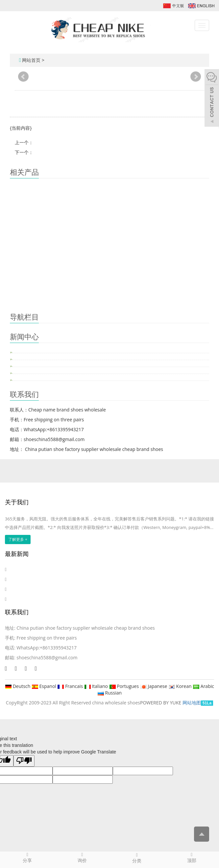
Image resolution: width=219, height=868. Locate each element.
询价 (82, 857)
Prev (23, 77)
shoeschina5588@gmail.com (47, 658)
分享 (27, 857)
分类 (137, 858)
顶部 (192, 857)
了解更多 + (18, 539)
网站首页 (31, 60)
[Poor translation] (24, 761)
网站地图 (192, 703)
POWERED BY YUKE (161, 703)
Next (196, 77)
